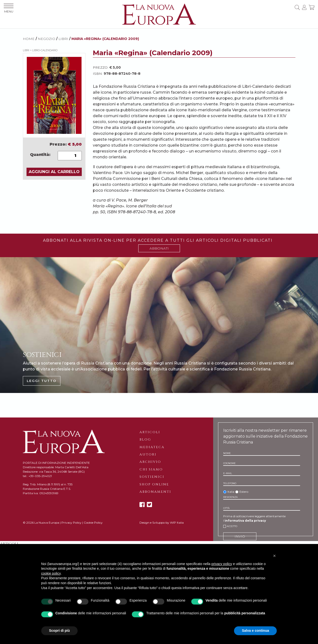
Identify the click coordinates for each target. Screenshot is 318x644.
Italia (231, 492)
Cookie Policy (93, 523)
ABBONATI (159, 248)
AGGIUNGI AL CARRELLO (54, 172)
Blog (145, 440)
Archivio (150, 462)
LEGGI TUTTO (42, 381)
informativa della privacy (245, 521)
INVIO (240, 536)
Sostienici (152, 477)
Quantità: (40, 155)
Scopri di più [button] (60, 631)
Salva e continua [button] (255, 631)
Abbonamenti (155, 492)
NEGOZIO (47, 39)
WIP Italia (177, 523)
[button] (275, 556)
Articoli (150, 432)
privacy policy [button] (222, 564)
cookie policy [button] (51, 573)
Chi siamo (151, 469)
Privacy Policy (71, 523)
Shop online (154, 484)
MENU (9, 8)
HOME (29, 39)
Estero (244, 492)
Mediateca (152, 447)
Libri (63, 39)
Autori (148, 455)
